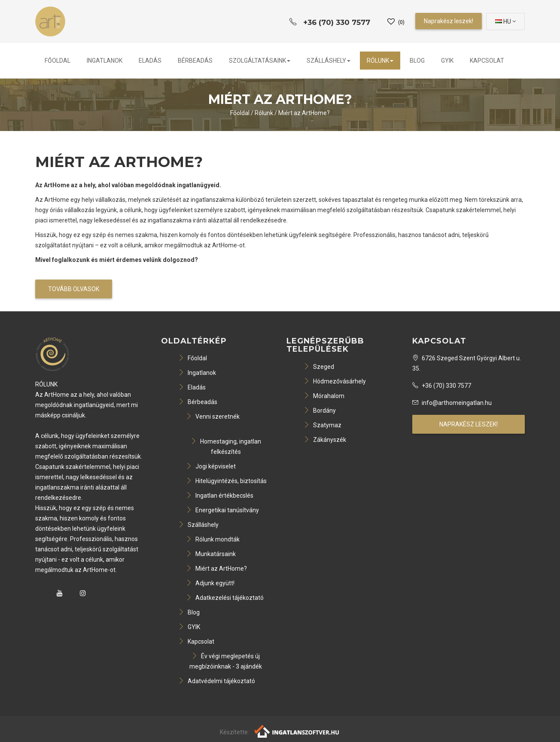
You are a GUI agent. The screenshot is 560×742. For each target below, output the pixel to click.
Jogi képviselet (211, 466)
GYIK (447, 61)
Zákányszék (325, 440)
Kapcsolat (487, 61)
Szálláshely (329, 61)
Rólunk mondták (213, 539)
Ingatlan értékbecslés (220, 496)
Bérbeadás (195, 61)
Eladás (150, 61)
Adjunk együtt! (210, 583)
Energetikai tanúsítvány (222, 510)
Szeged (319, 367)
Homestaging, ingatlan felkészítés (226, 447)
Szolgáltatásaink (260, 61)
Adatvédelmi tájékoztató (217, 681)
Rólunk (380, 61)
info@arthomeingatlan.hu (452, 403)
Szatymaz (323, 425)
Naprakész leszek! (449, 21)
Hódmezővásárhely (335, 381)
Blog (417, 61)
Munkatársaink (211, 554)
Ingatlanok (105, 61)
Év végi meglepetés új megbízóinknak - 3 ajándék (226, 661)
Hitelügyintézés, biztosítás (226, 481)
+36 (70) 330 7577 (442, 386)
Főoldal (58, 61)
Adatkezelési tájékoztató (225, 598)
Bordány (320, 411)
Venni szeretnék (213, 417)
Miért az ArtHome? (304, 113)
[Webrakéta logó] (297, 731)
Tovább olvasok (74, 289)
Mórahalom (324, 396)
